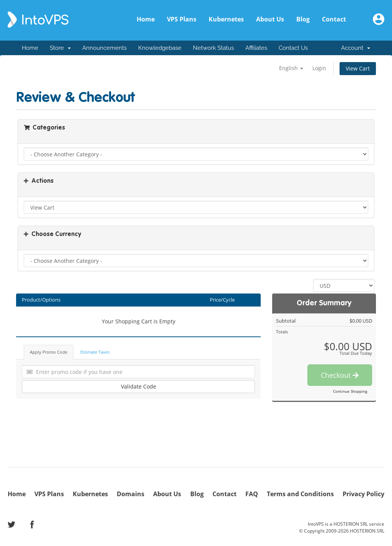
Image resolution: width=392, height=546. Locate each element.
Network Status (213, 48)
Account (356, 48)
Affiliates (256, 48)
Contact (334, 19)
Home (146, 19)
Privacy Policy (363, 494)
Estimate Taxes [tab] (95, 352)
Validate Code (139, 386)
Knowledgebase (160, 48)
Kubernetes (226, 19)
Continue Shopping (350, 391)
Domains (131, 494)
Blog (303, 19)
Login (319, 68)
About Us (270, 19)
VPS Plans (182, 19)
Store (60, 48)
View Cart (358, 68)
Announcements (105, 48)
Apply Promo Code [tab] (49, 352)
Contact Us (293, 48)
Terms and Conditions (300, 494)
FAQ (252, 494)
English (291, 68)
